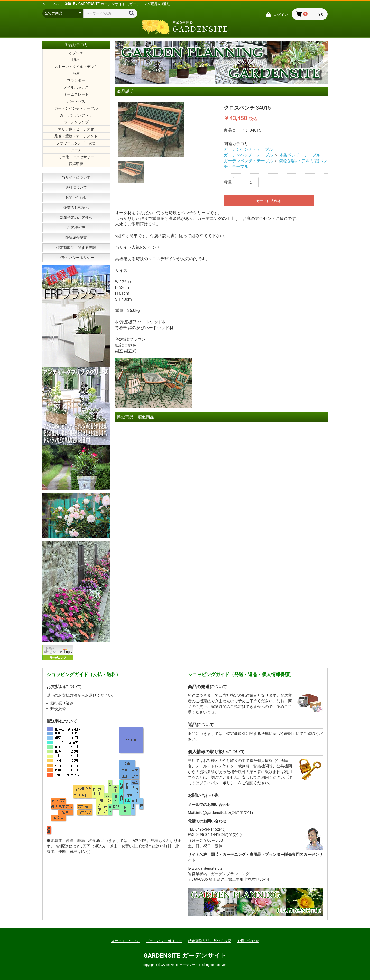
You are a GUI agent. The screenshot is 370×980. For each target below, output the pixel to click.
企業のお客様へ (76, 208)
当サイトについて (76, 177)
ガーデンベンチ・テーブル (76, 108)
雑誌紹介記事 (76, 238)
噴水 (76, 60)
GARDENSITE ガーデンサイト (185, 956)
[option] (168, 129)
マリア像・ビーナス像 (76, 129)
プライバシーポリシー (76, 258)
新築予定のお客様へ (76, 218)
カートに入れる (269, 201)
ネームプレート (76, 94)
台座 (76, 74)
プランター (76, 80)
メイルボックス (76, 87)
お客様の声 (76, 228)
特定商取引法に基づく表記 (210, 941)
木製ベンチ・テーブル (300, 155)
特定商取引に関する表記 (76, 248)
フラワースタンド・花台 (76, 143)
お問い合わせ (76, 197)
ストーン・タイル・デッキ (76, 67)
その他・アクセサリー (76, 157)
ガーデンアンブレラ (76, 115)
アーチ (76, 150)
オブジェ (76, 53)
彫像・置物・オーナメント (76, 136)
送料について (76, 187)
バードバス (76, 101)
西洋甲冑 (76, 164)
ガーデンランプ (76, 122)
